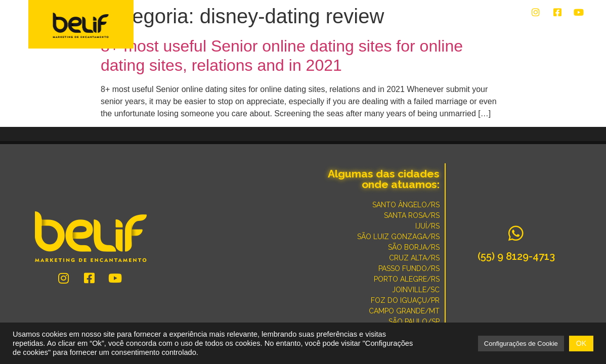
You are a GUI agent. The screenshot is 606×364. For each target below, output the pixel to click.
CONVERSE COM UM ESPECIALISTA (412, 31)
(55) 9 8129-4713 (516, 256)
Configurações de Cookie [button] (521, 344)
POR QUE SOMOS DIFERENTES (530, 31)
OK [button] (581, 343)
